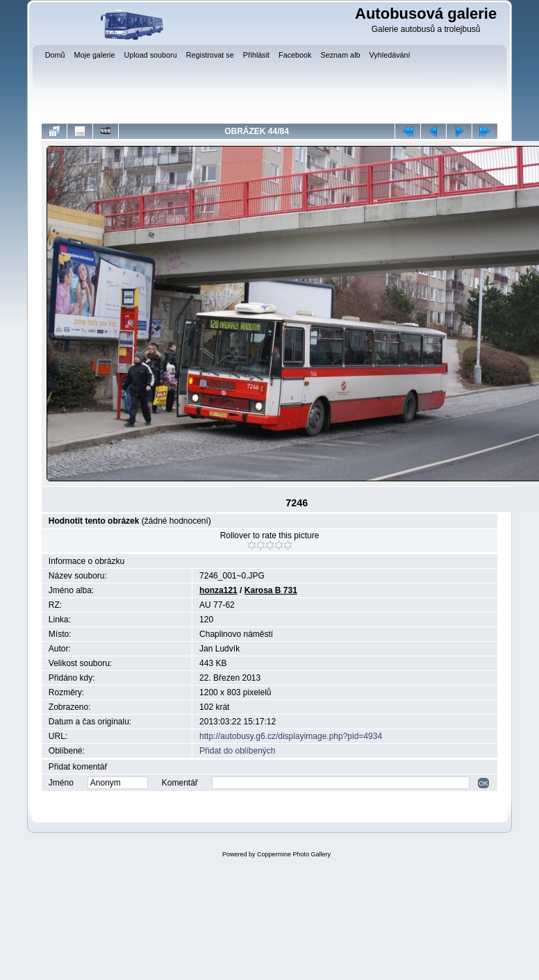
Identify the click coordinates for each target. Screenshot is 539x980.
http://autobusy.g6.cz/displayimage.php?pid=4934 (291, 736)
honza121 (218, 590)
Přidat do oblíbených (237, 751)
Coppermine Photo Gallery (294, 854)
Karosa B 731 (271, 590)
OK (483, 783)
